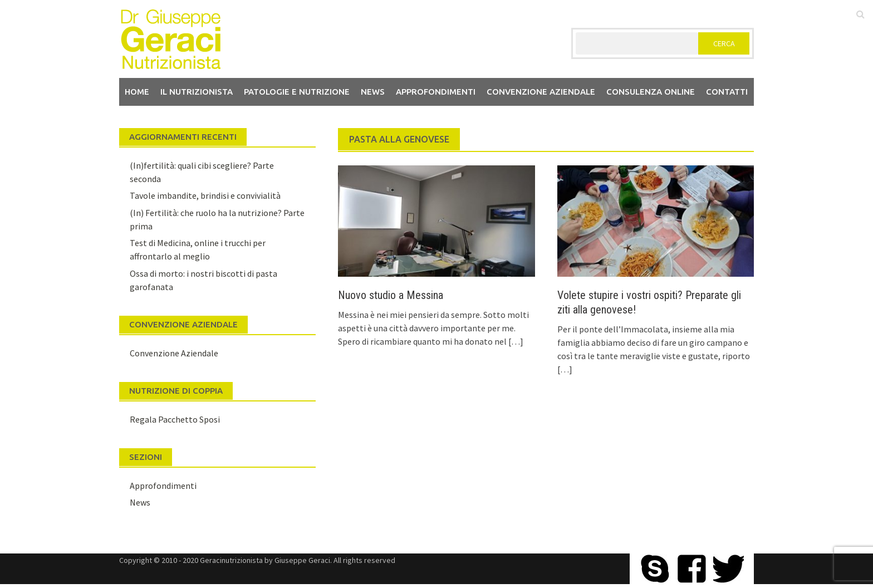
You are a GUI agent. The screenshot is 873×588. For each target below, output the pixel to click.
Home (137, 92)
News (373, 92)
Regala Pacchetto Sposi (175, 419)
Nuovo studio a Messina (391, 295)
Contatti (727, 92)
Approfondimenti (436, 92)
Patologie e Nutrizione (297, 92)
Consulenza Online (651, 92)
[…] (515, 341)
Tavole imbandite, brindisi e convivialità (205, 195)
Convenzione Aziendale (174, 353)
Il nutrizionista (197, 92)
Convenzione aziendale (541, 92)
